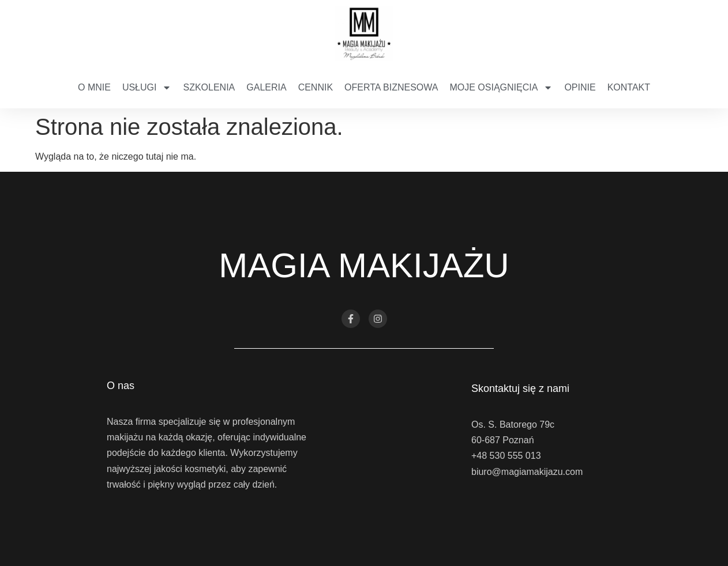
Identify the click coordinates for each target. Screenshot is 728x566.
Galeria (266, 87)
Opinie (580, 87)
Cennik (316, 87)
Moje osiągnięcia (501, 88)
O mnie (94, 87)
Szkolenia (209, 87)
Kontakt (629, 87)
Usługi (147, 88)
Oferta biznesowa (391, 87)
